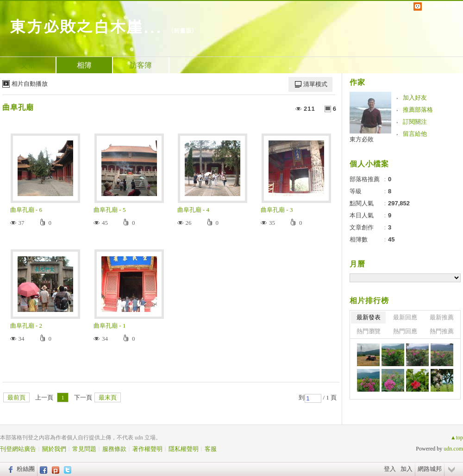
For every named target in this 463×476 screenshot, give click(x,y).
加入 (407, 469)
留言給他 (415, 134)
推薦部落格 (418, 110)
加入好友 (415, 98)
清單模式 (315, 84)
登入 (390, 469)
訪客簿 (141, 65)
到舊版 (183, 30)
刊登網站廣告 (18, 449)
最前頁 (16, 397)
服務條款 (114, 449)
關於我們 (54, 449)
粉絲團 (26, 469)
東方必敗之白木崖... (85, 26)
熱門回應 (405, 331)
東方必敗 (362, 139)
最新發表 (369, 317)
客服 (211, 449)
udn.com (453, 449)
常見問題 (84, 449)
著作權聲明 (147, 449)
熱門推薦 (442, 331)
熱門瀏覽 (369, 331)
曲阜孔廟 (18, 107)
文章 (28, 65)
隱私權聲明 (184, 449)
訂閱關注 (415, 122)
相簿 (84, 65)
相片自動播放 (30, 84)
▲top (457, 438)
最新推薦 (442, 317)
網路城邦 (430, 469)
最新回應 (405, 317)
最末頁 (108, 397)
